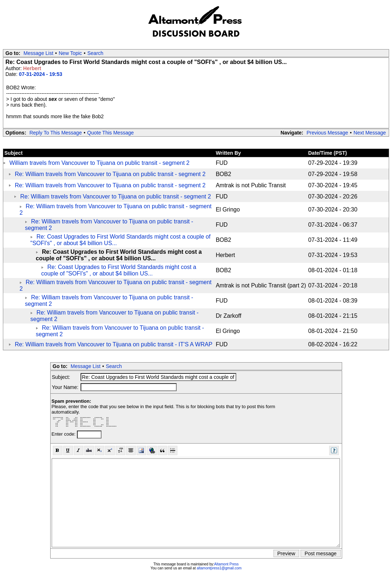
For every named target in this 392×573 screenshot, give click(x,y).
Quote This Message (110, 133)
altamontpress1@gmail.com (219, 568)
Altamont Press (227, 564)
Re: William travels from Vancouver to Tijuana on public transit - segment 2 (110, 174)
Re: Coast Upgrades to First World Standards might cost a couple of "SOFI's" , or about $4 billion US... (119, 270)
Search (95, 53)
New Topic (70, 53)
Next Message (370, 133)
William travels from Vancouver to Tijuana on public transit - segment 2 (100, 163)
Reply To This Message (55, 133)
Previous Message (327, 133)
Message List (38, 53)
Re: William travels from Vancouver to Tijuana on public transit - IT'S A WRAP (114, 344)
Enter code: (64, 434)
